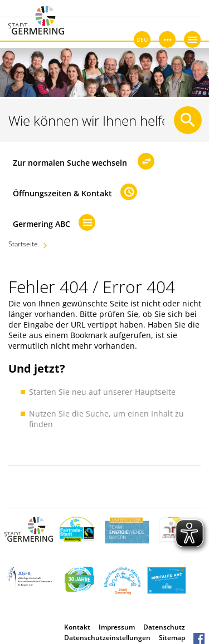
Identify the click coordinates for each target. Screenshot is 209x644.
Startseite (23, 244)
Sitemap (172, 638)
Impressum (117, 627)
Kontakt (77, 627)
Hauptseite (155, 392)
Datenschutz (164, 627)
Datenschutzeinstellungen (107, 638)
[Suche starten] (188, 120)
